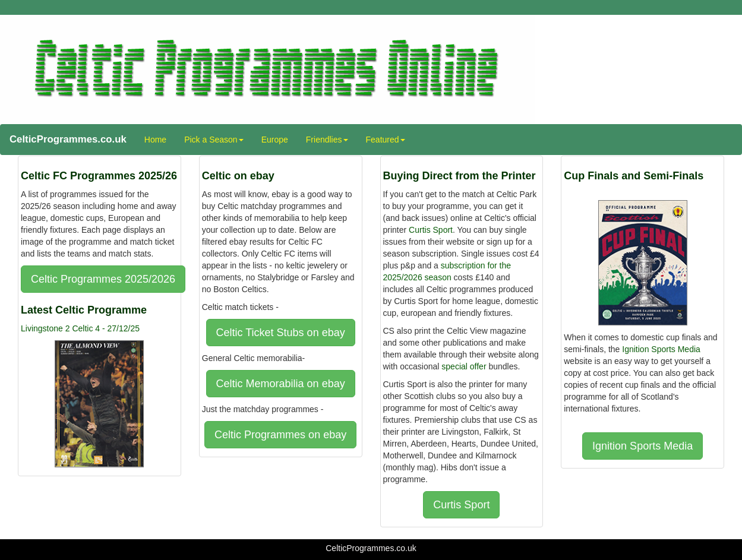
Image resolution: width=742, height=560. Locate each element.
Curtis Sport (431, 230)
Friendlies (327, 140)
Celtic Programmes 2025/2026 (103, 279)
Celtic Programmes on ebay (280, 435)
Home (155, 140)
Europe (275, 140)
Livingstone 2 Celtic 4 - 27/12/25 (80, 328)
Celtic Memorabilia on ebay (281, 384)
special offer (464, 366)
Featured (386, 140)
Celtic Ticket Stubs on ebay (281, 333)
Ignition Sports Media (661, 349)
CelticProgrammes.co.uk (68, 139)
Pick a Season (214, 140)
